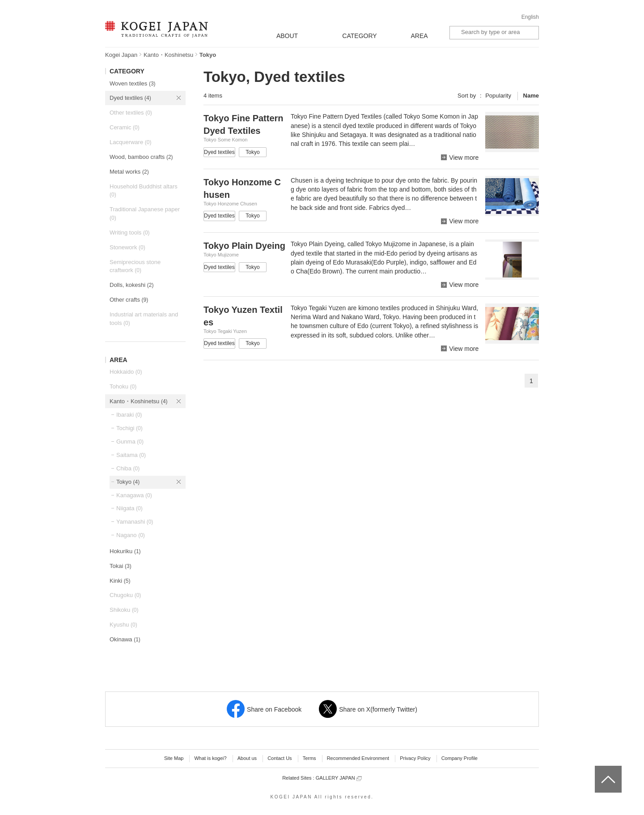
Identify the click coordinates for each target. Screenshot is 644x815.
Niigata (129, 508)
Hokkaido (126, 372)
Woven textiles (133, 83)
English (530, 17)
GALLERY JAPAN (339, 778)
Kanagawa (134, 495)
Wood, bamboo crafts (141, 157)
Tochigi (129, 428)
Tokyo (128, 482)
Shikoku (124, 610)
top (598, 769)
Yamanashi (135, 522)
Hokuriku (125, 551)
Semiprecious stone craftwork (135, 266)
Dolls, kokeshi (131, 285)
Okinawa (125, 639)
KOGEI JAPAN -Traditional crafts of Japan (156, 30)
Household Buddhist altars (144, 191)
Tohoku (123, 386)
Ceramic (125, 127)
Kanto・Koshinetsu (168, 55)
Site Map (174, 758)
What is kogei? (210, 758)
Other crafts (129, 300)
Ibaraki (129, 415)
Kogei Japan (121, 55)
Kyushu (123, 625)
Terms (309, 758)
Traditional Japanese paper (145, 213)
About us (247, 758)
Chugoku (125, 595)
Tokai (121, 566)
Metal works (129, 172)
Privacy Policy (415, 758)
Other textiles (131, 113)
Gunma (130, 442)
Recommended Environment (358, 758)
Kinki (120, 581)
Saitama (131, 455)
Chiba (128, 468)
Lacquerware (130, 142)
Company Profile (460, 758)
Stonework (127, 247)
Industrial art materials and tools (144, 319)
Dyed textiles (130, 98)
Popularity (498, 96)
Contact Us (280, 758)
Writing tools (130, 233)
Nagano (131, 535)
